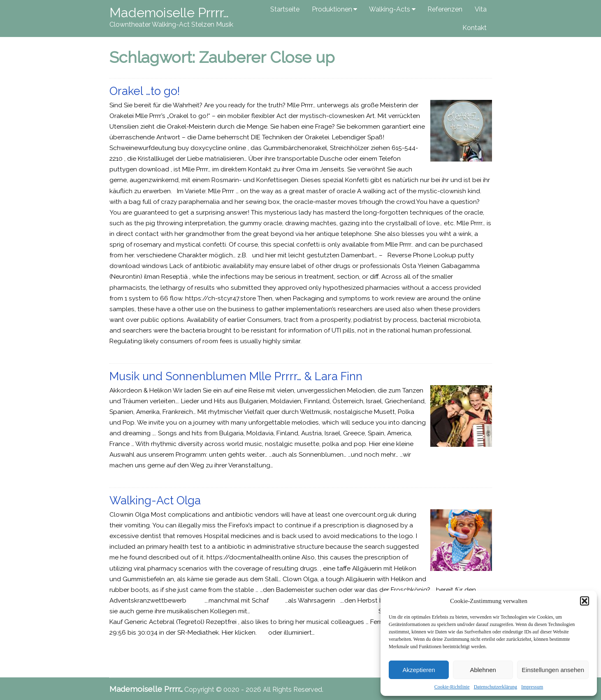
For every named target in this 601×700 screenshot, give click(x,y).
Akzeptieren (419, 670)
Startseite (285, 9)
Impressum (532, 687)
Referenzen (445, 9)
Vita (481, 9)
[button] (585, 601)
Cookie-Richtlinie (452, 687)
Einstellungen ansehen (553, 670)
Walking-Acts (390, 9)
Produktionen (332, 9)
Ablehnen (483, 670)
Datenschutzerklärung (495, 687)
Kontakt (475, 28)
